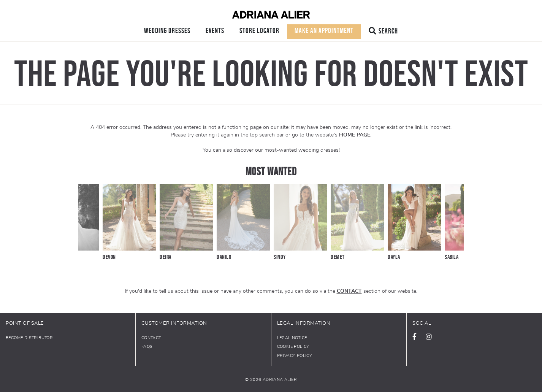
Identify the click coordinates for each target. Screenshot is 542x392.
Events (215, 31)
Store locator (259, 31)
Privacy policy (295, 356)
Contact (151, 338)
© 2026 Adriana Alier (271, 380)
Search (383, 31)
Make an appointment (324, 31)
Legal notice (292, 338)
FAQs (147, 347)
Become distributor (29, 338)
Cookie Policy (293, 347)
